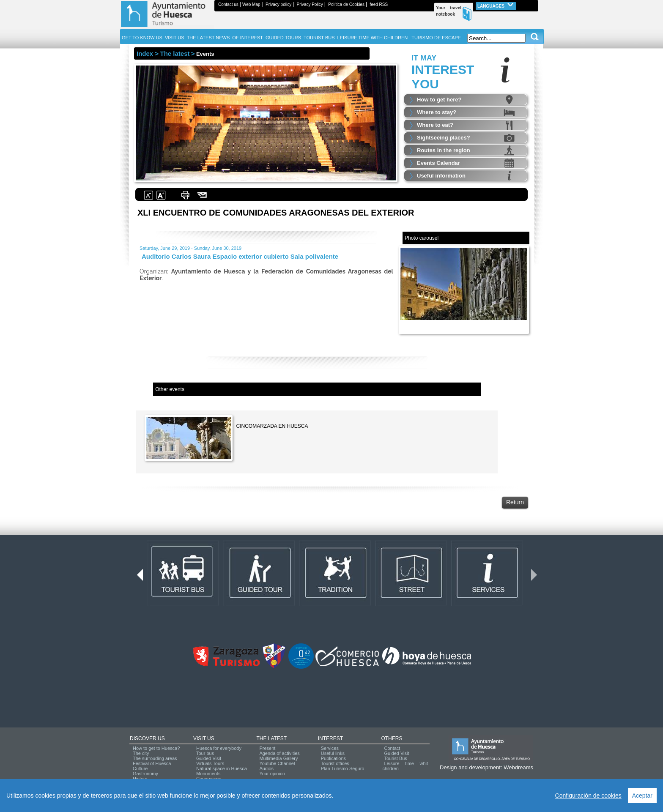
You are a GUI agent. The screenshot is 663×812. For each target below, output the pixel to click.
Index (145, 53)
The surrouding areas (155, 758)
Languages (496, 5)
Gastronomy (145, 774)
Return (515, 502)
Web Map (251, 4)
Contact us (228, 4)
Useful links (333, 753)
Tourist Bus (395, 758)
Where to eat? (435, 125)
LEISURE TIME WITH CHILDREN (373, 38)
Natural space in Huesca (222, 768)
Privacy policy (278, 4)
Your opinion (272, 774)
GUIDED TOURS (283, 38)
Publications (333, 758)
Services (330, 748)
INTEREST (330, 738)
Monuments (208, 774)
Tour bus (205, 753)
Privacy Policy (310, 4)
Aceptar (642, 796)
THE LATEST (271, 738)
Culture (140, 768)
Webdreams (518, 767)
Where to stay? (437, 112)
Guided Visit (209, 758)
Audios (266, 768)
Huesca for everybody (219, 748)
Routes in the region (444, 150)
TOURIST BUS (319, 38)
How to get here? (439, 100)
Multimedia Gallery (278, 758)
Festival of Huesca (152, 763)
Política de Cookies (346, 4)
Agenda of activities (279, 753)
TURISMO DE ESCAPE (436, 38)
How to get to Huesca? (156, 748)
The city (141, 753)
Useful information (441, 176)
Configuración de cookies (588, 796)
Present (267, 748)
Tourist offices (335, 763)
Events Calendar (438, 163)
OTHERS (392, 738)
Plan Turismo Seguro (343, 768)
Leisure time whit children (405, 766)
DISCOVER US (147, 738)
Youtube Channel (277, 763)
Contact (392, 748)
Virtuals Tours (210, 763)
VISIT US (204, 738)
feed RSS (379, 4)
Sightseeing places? (444, 138)
